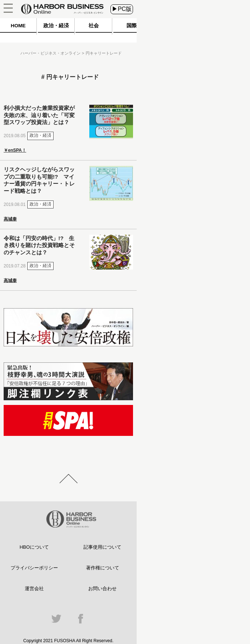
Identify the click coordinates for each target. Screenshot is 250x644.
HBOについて (34, 547)
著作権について (103, 568)
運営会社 (34, 589)
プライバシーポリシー (34, 568)
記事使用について (102, 547)
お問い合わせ (102, 589)
